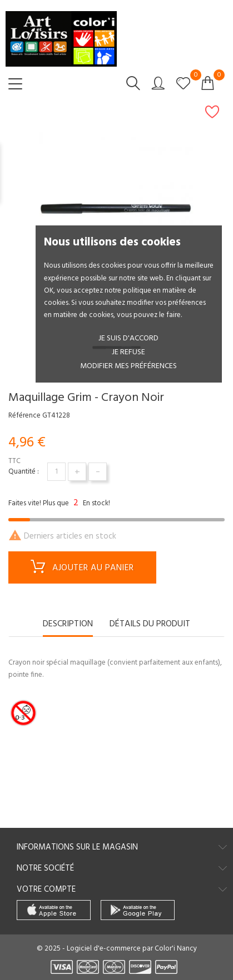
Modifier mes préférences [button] (128, 366)
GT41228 (56, 416)
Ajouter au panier (82, 568)
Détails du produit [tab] (150, 625)
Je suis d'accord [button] (128, 338)
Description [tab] (68, 625)
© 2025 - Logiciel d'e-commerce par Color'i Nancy (117, 949)
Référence (24, 416)
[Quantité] (56, 472)
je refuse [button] (128, 352)
